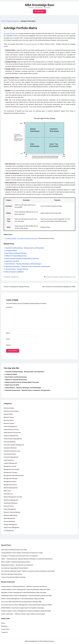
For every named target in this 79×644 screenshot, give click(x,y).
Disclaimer (4, 626)
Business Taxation (9, 423)
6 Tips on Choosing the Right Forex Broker (13, 577)
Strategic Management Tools (67, 277)
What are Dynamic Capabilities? (15, 272)
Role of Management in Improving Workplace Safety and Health (32, 590)
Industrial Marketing (10, 442)
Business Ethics (8, 414)
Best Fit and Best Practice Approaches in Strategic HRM (25, 602)
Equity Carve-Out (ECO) (12, 261)
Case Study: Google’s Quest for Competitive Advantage (28, 608)
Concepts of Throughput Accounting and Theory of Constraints (20, 556)
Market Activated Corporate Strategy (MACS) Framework (22, 259)
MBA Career (7, 491)
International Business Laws (12, 451)
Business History (9, 420)
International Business (10, 448)
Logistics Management (10, 463)
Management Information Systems (14, 475)
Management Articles (10, 466)
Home (3, 21)
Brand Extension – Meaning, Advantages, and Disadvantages (23, 264)
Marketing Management (11, 488)
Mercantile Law (8, 494)
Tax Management (9, 531)
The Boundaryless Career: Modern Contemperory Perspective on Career (22, 553)
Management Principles (11, 479)
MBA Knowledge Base (40, 5)
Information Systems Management (14, 445)
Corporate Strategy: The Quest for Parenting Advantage (22, 238)
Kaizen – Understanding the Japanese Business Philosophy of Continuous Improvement (27, 559)
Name (8, 333)
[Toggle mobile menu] (39, 11)
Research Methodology (10, 515)
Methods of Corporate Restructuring (16, 256)
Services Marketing (9, 521)
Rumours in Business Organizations (12, 574)
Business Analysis (9, 408)
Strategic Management (13, 21)
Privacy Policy (5, 629)
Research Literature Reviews (12, 512)
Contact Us (4, 632)
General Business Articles (11, 430)
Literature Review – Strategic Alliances (17, 269)
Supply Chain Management (12, 528)
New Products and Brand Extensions (16, 253)
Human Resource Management (13, 439)
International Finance (10, 454)
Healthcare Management (11, 436)
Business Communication (11, 411)
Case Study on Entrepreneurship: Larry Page (14, 550)
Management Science (10, 482)
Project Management (10, 509)
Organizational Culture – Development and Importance (17, 565)
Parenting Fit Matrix (11, 251)
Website (8, 345)
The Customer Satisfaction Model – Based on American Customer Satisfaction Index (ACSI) (28, 571)
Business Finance (9, 417)
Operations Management (11, 500)
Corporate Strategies (52, 277)
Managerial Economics (10, 485)
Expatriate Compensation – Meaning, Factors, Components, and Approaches (28, 266)
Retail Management (9, 518)
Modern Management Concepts (13, 497)
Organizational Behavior (11, 503)
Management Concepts (11, 472)
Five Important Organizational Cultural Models (15, 568)
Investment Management (11, 457)
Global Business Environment (12, 433)
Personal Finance (9, 506)
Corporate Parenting (10, 33)
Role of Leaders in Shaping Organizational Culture (16, 562)
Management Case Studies (12, 469)
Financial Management (10, 426)
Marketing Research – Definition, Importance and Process (30, 586)
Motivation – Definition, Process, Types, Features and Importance (26, 614)
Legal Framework (9, 460)
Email (8, 339)
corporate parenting (31, 44)
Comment (9, 307)
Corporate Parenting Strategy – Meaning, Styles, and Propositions (25, 248)
